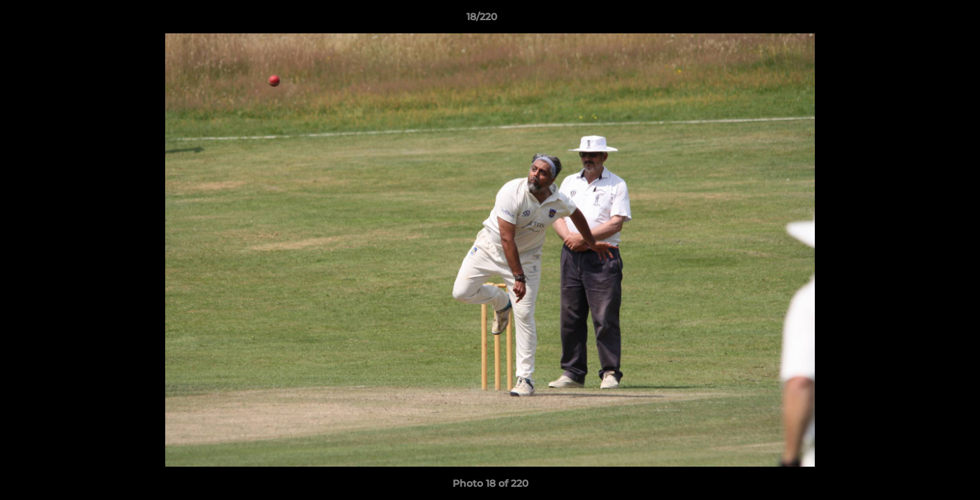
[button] (922, 20)
